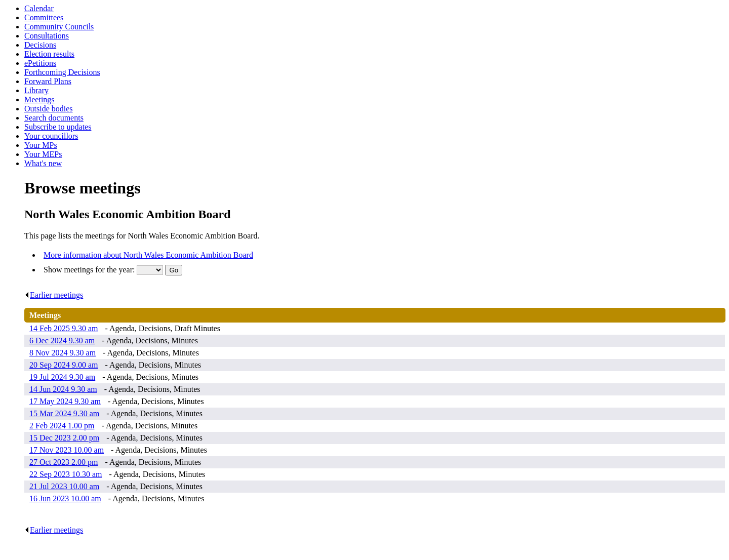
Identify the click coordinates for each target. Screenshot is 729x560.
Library (36, 90)
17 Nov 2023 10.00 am (67, 450)
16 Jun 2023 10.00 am (65, 498)
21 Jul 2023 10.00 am (64, 486)
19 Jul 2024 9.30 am (62, 377)
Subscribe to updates (58, 127)
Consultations (47, 36)
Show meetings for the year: (90, 270)
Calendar (39, 8)
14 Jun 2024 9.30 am (63, 389)
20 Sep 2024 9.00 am (64, 365)
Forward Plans (48, 81)
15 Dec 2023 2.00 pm (64, 438)
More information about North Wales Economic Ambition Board (148, 255)
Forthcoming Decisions (62, 72)
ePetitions (40, 63)
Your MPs (41, 145)
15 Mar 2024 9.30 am (64, 413)
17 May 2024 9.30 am (65, 401)
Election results (49, 54)
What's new (43, 163)
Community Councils (59, 27)
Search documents (54, 118)
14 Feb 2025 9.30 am (64, 328)
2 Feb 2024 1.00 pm (62, 426)
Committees (44, 17)
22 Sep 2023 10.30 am (66, 474)
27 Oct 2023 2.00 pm (64, 462)
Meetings (39, 99)
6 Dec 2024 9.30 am (62, 341)
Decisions (40, 45)
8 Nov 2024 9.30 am (63, 353)
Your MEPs (43, 154)
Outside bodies (49, 109)
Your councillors (51, 136)
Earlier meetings (54, 295)
